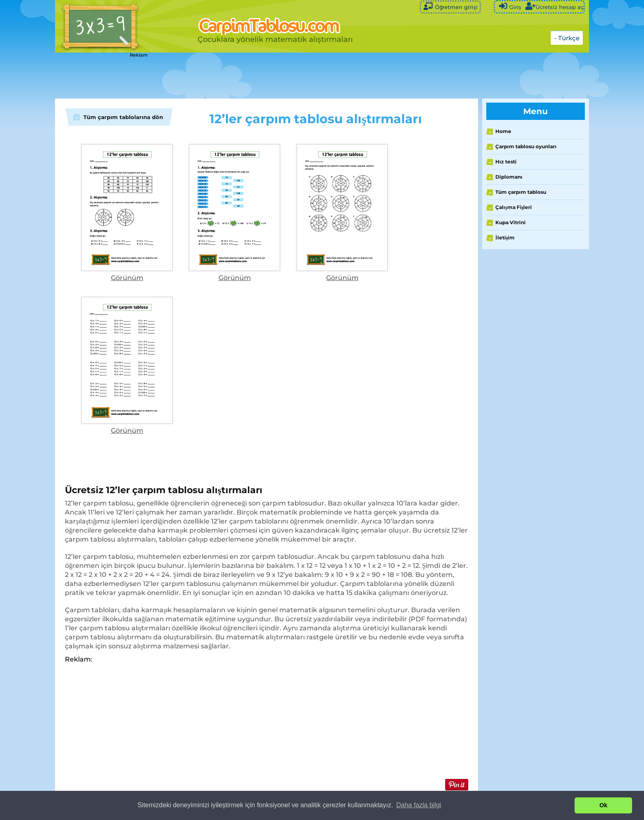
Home (503, 131)
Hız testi (506, 162)
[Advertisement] (260, 76)
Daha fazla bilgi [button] (419, 805)
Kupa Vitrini (511, 222)
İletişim (505, 238)
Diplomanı (509, 177)
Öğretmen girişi (450, 6)
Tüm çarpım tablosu (521, 192)
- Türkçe (567, 38)
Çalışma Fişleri (514, 207)
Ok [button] (604, 805)
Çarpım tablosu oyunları (526, 146)
